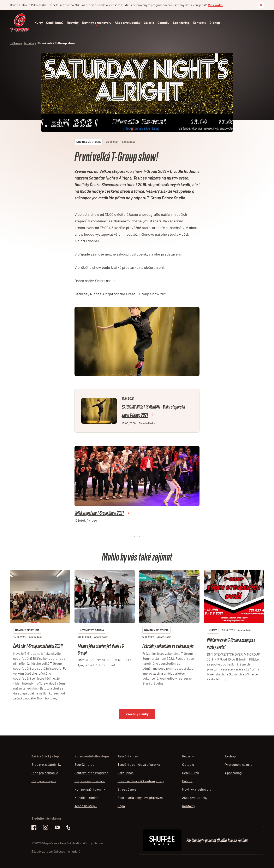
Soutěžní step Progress (91, 773)
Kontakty (199, 22)
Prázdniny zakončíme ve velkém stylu (168, 646)
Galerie (149, 22)
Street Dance (127, 789)
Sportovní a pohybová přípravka (140, 797)
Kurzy (39, 22)
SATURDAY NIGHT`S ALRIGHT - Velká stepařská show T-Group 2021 (153, 411)
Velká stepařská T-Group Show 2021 (99, 513)
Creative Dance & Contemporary (141, 781)
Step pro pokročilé (45, 773)
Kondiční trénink (86, 797)
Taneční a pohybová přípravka (139, 764)
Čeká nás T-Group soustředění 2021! (38, 646)
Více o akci (216, 5)
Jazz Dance (126, 773)
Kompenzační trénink (90, 789)
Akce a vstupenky (128, 22)
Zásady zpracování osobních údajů (56, 851)
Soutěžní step (84, 764)
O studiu (163, 22)
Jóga (121, 806)
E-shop (215, 22)
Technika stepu (86, 806)
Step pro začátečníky (46, 764)
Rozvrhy (73, 22)
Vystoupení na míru (239, 764)
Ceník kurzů (55, 22)
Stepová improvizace (90, 781)
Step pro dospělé (44, 781)
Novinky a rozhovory (97, 22)
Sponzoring (181, 22)
